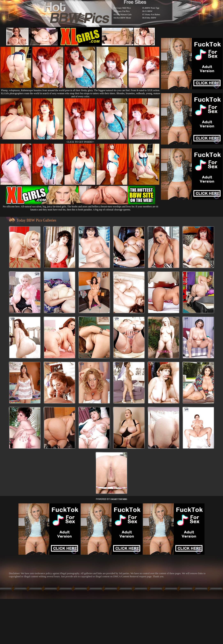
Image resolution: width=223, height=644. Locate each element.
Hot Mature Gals (124, 14)
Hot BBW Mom (124, 18)
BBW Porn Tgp (152, 8)
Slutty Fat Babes (153, 14)
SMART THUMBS (119, 499)
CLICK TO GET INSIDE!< (80, 142)
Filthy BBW (151, 18)
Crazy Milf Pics (124, 8)
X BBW (149, 11)
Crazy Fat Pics (123, 11)
